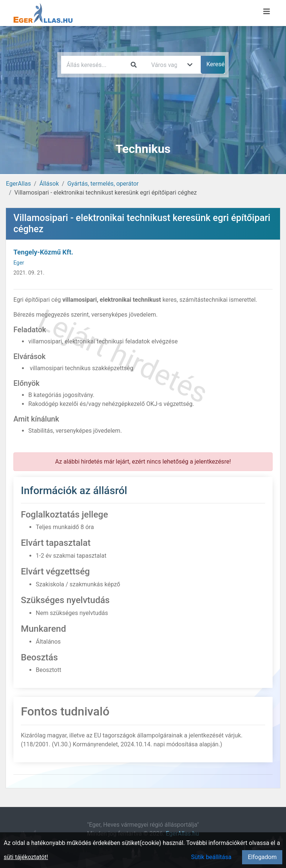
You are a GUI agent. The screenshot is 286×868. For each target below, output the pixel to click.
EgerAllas (18, 184)
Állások (49, 184)
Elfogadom (262, 857)
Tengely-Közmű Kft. (43, 252)
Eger (19, 263)
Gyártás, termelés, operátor (103, 184)
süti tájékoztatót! (26, 857)
